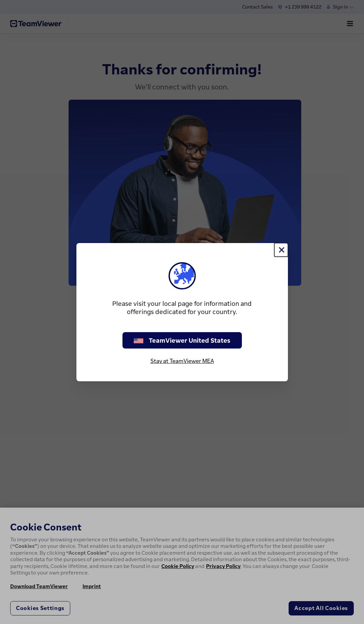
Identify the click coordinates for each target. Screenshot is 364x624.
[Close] (281, 250)
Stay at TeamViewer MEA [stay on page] (182, 361)
